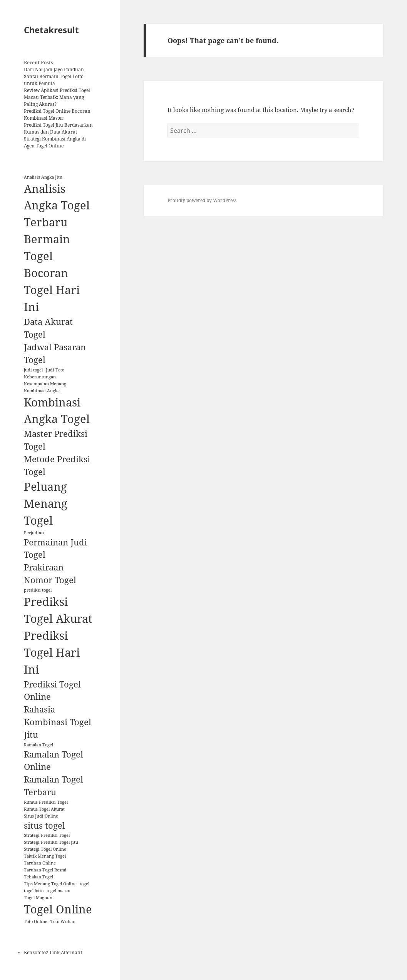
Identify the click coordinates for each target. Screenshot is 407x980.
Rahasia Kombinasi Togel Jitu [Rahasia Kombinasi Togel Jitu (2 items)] (58, 722)
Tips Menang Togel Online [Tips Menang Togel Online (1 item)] (50, 884)
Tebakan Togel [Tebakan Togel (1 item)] (39, 877)
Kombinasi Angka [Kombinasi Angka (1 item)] (42, 391)
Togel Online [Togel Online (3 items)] (58, 909)
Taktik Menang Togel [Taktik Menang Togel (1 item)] (45, 856)
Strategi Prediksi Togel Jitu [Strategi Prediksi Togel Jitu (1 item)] (51, 842)
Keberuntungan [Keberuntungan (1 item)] (40, 377)
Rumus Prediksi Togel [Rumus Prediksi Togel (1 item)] (46, 802)
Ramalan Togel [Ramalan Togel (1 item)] (39, 745)
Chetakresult (51, 30)
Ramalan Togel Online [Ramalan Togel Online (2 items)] (54, 761)
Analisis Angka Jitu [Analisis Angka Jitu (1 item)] (43, 177)
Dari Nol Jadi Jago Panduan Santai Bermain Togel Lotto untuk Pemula (54, 76)
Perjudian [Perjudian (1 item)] (34, 533)
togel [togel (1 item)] (85, 884)
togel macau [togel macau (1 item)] (59, 891)
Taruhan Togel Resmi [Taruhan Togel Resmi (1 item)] (45, 870)
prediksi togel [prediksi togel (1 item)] (38, 590)
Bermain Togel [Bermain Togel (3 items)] (47, 248)
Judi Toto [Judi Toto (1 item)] (55, 370)
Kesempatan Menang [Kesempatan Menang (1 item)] (45, 384)
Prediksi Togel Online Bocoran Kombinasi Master (57, 115)
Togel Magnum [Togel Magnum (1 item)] (39, 898)
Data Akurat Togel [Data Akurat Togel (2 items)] (48, 328)
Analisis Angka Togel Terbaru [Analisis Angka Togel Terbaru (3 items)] (57, 206)
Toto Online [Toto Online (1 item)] (36, 921)
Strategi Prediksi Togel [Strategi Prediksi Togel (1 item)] (47, 835)
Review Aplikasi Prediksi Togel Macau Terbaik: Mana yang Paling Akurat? (57, 97)
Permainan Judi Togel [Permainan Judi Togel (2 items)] (55, 549)
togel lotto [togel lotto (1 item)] (34, 891)
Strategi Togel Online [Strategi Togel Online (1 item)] (45, 849)
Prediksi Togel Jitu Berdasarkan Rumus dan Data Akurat (58, 128)
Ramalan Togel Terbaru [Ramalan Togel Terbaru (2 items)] (54, 786)
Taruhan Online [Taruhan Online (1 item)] (40, 863)
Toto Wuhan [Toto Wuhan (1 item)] (63, 921)
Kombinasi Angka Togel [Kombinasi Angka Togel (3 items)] (57, 411)
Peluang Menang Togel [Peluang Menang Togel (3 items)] (46, 503)
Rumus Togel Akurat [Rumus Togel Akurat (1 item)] (44, 809)
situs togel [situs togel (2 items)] (44, 825)
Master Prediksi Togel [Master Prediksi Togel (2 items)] (56, 440)
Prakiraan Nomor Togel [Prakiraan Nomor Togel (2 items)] (50, 574)
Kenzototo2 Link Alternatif (53, 952)
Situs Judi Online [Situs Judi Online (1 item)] (41, 816)
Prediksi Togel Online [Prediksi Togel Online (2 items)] (52, 691)
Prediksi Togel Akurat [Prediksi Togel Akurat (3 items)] (58, 610)
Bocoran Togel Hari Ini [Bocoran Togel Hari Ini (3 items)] (52, 290)
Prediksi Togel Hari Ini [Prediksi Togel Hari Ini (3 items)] (52, 652)
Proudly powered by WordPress (202, 200)
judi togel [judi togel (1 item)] (33, 370)
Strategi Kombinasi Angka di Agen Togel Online (55, 142)
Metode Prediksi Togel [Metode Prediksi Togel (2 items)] (57, 465)
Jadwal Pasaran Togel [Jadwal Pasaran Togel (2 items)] (55, 353)
